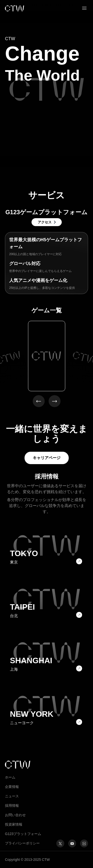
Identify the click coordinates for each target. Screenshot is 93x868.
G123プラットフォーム (23, 834)
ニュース (12, 796)
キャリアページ (47, 458)
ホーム (10, 777)
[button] (84, 8)
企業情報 (12, 787)
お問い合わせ (15, 815)
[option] (47, 356)
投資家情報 (14, 824)
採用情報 (12, 806)
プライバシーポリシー (22, 843)
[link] (15, 8)
